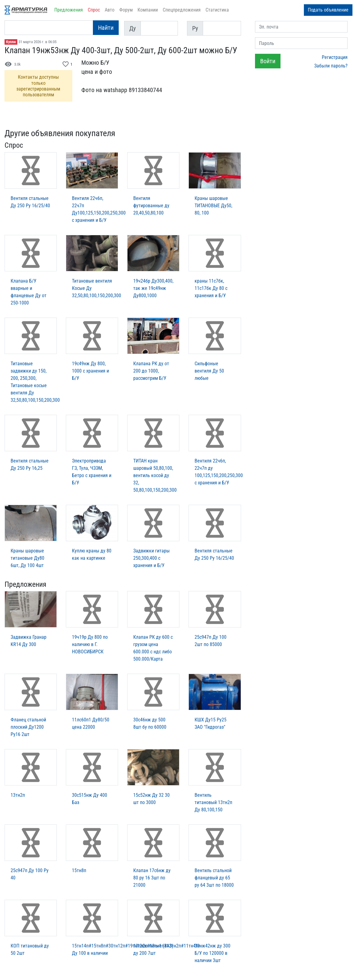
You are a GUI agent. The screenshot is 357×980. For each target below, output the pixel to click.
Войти (268, 61)
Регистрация (335, 57)
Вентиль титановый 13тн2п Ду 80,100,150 (213, 802)
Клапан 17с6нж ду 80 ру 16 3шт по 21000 (152, 878)
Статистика (217, 10)
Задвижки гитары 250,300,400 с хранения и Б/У (151, 558)
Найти (106, 28)
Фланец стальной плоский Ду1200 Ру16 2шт (28, 727)
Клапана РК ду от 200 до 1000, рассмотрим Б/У (151, 371)
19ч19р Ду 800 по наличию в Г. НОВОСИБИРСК (90, 644)
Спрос (94, 10)
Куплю (11, 42)
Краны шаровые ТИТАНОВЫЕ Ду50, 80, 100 (213, 206)
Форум (126, 10)
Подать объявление (328, 10)
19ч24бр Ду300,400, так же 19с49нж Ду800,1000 (153, 288)
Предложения (69, 10)
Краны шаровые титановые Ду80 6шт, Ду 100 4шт (27, 558)
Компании (148, 10)
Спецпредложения (182, 10)
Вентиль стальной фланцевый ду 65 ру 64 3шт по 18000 (214, 878)
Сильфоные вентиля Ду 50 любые (209, 371)
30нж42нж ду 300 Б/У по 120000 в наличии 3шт (212, 953)
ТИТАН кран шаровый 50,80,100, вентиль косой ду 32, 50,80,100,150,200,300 (155, 475)
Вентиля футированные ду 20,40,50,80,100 (151, 206)
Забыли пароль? (331, 66)
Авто (110, 10)
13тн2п (18, 795)
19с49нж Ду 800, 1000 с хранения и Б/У (90, 371)
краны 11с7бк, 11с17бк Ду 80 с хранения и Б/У (211, 288)
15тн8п (79, 870)
